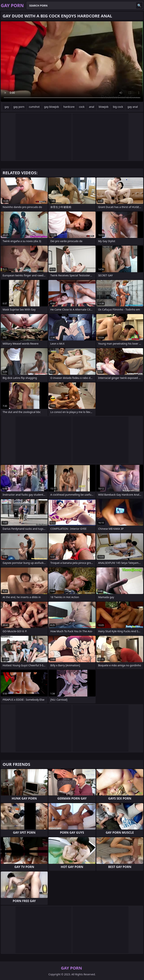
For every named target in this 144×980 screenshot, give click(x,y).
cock (82, 107)
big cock (118, 107)
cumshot (34, 107)
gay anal (133, 107)
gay (7, 107)
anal (92, 107)
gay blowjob (52, 107)
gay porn (19, 107)
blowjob (104, 107)
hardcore (69, 107)
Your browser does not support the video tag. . (72, 62)
